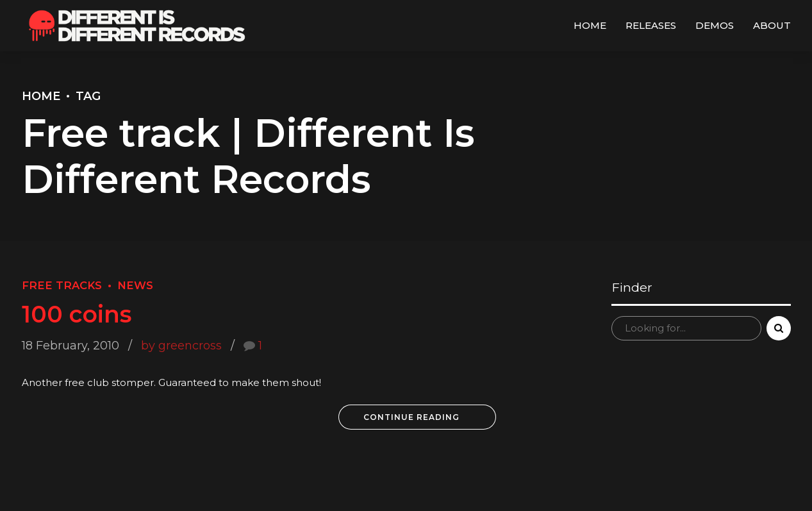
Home (590, 25)
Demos (715, 25)
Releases (651, 25)
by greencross (181, 346)
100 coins (77, 314)
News (135, 285)
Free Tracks (62, 285)
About (772, 25)
